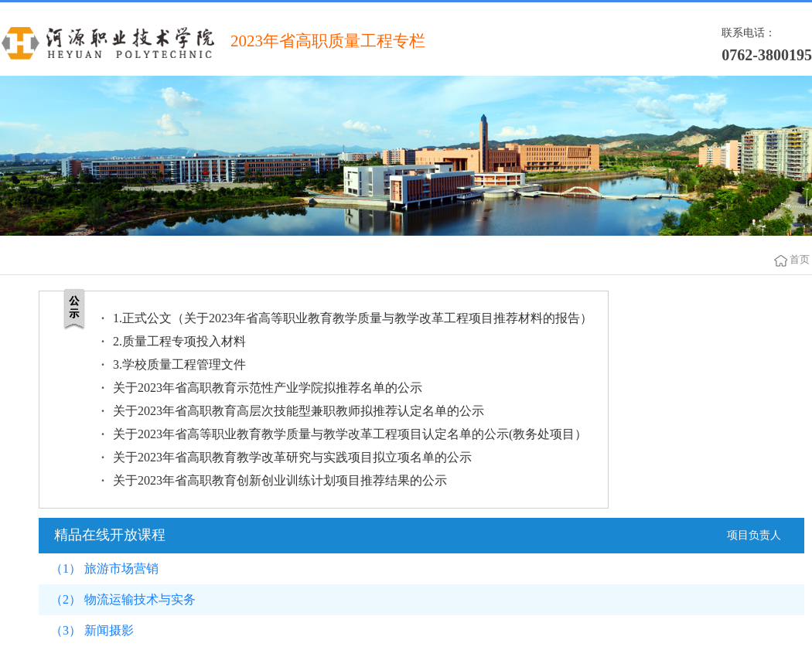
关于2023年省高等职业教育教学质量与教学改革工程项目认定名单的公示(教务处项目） (350, 434)
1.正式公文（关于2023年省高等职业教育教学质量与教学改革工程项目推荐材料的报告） (353, 318)
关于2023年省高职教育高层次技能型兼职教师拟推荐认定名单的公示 (299, 411)
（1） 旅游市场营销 (104, 568)
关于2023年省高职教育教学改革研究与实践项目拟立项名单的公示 (292, 457)
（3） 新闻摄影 (92, 630)
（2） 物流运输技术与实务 (123, 599)
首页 (800, 259)
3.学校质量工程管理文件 (179, 364)
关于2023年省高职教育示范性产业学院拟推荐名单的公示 (268, 388)
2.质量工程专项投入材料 (179, 341)
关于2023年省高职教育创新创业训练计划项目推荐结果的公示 (280, 480)
